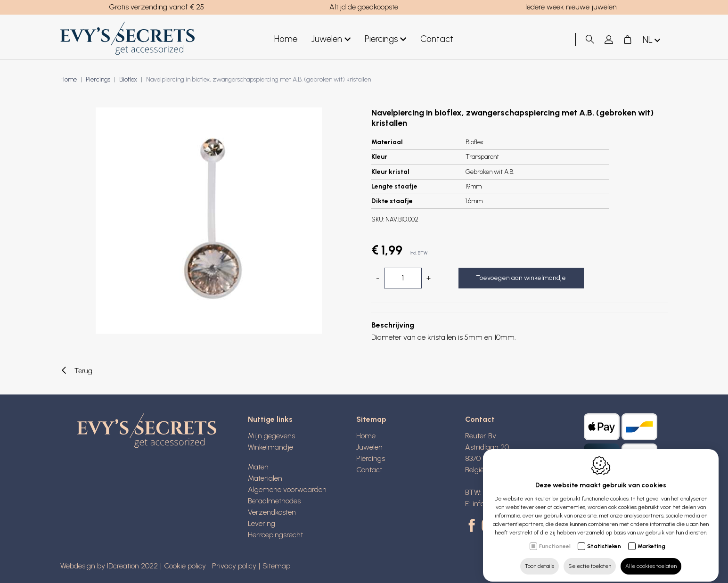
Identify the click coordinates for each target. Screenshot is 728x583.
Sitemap (371, 419)
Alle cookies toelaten (651, 558)
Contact (437, 39)
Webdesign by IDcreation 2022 (109, 566)
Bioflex (128, 79)
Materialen (265, 478)
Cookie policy (185, 566)
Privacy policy (234, 566)
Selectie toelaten (590, 558)
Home (286, 39)
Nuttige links (270, 419)
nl (652, 40)
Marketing (651, 538)
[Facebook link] (473, 526)
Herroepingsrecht (275, 535)
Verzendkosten (272, 512)
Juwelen (331, 39)
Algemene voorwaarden (287, 489)
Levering (262, 523)
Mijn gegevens (271, 436)
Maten (258, 467)
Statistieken (604, 538)
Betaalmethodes (274, 501)
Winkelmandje (270, 447)
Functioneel (555, 538)
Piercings (385, 39)
